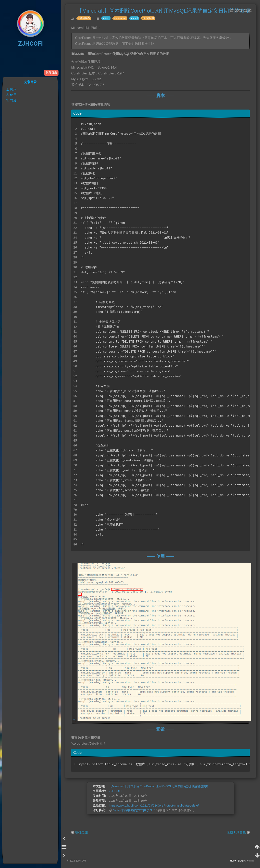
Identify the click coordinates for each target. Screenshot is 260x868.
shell (137, 20)
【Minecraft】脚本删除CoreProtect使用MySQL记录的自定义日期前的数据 (159, 798)
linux (109, 20)
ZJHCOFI (30, 44)
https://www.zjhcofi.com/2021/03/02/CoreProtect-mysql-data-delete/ (153, 820)
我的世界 (87, 20)
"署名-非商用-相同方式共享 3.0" (131, 825)
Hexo (234, 861)
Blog (240, 861)
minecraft (123, 20)
